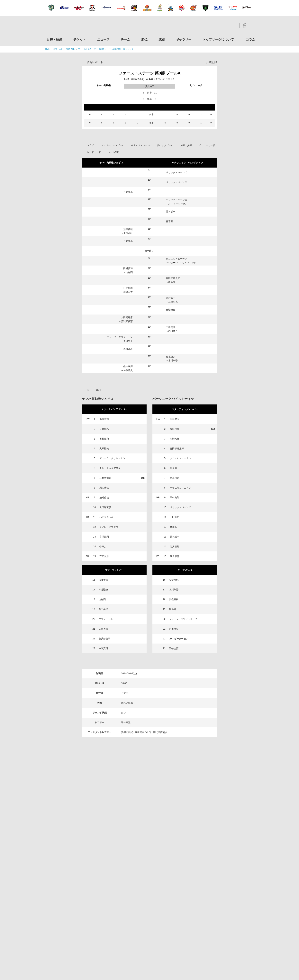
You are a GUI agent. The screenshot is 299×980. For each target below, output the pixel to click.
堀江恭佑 (104, 488)
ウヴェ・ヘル (106, 619)
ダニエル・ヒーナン (177, 259)
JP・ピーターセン (178, 204)
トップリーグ (75, 810)
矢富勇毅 (128, 233)
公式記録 (212, 62)
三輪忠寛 (173, 302)
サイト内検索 (252, 25)
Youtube (232, 25)
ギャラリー (184, 39)
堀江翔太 (175, 429)
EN (245, 27)
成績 (162, 39)
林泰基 (169, 221)
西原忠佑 (175, 478)
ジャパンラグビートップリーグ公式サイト (65, 26)
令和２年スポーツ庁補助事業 (222, 935)
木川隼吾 (173, 361)
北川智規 (175, 547)
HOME (47, 49)
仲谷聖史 (128, 370)
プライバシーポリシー (148, 953)
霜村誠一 (171, 212)
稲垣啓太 (171, 357)
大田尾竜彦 (127, 317)
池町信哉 (128, 229)
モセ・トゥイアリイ (110, 468)
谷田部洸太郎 (173, 278)
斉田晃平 (128, 341)
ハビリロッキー (108, 517)
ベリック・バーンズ (177, 172)
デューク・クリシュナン (120, 337)
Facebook (222, 25)
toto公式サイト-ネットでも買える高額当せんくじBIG (222, 905)
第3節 (101, 49)
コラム (250, 39)
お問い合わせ (172, 953)
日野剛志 (128, 288)
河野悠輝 (175, 439)
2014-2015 (70, 49)
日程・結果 (54, 39)
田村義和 (128, 268)
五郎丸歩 (128, 192)
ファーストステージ (87, 49)
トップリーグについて (218, 39)
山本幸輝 (128, 366)
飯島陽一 (173, 282)
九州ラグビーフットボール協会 (222, 860)
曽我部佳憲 (127, 321)
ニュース (103, 39)
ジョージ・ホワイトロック (182, 263)
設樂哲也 (174, 580)
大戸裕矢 (104, 449)
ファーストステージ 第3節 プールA (150, 73)
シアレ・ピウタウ (109, 527)
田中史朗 (171, 327)
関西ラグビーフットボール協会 (222, 845)
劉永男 (173, 468)
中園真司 (103, 648)
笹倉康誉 (175, 556)
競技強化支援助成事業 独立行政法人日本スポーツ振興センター (222, 920)
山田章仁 (175, 517)
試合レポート (95, 62)
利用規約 (126, 953)
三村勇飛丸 (105, 478)
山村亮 (129, 272)
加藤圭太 (128, 292)
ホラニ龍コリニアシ (180, 488)
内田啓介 (173, 331)
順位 (144, 39)
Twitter (211, 25)
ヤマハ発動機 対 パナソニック (120, 49)
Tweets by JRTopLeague (153, 810)
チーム (125, 39)
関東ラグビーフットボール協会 (222, 830)
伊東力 (103, 547)
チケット (80, 39)
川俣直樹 (174, 599)
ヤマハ (159, 79)
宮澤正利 (104, 537)
